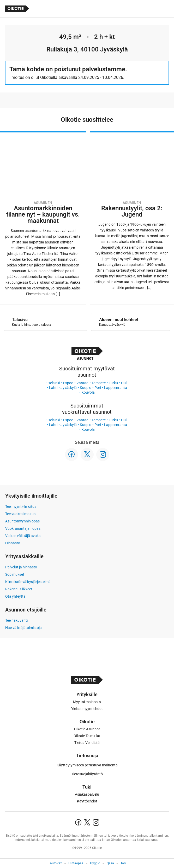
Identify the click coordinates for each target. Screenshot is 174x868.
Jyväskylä (69, 388)
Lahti (53, 388)
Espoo (68, 383)
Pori (98, 388)
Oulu (125, 383)
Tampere (99, 383)
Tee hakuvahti (16, 620)
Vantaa (82, 383)
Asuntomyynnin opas (22, 521)
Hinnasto (13, 543)
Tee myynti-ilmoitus (21, 506)
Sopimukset (15, 574)
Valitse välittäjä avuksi (23, 536)
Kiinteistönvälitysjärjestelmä (28, 582)
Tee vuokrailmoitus (20, 514)
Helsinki (54, 383)
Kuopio (86, 388)
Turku (113, 383)
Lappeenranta (116, 388)
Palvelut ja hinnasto (21, 567)
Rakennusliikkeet (19, 589)
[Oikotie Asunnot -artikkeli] (43, 218)
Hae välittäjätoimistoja (23, 628)
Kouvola (88, 392)
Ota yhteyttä (15, 596)
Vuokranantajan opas (23, 528)
